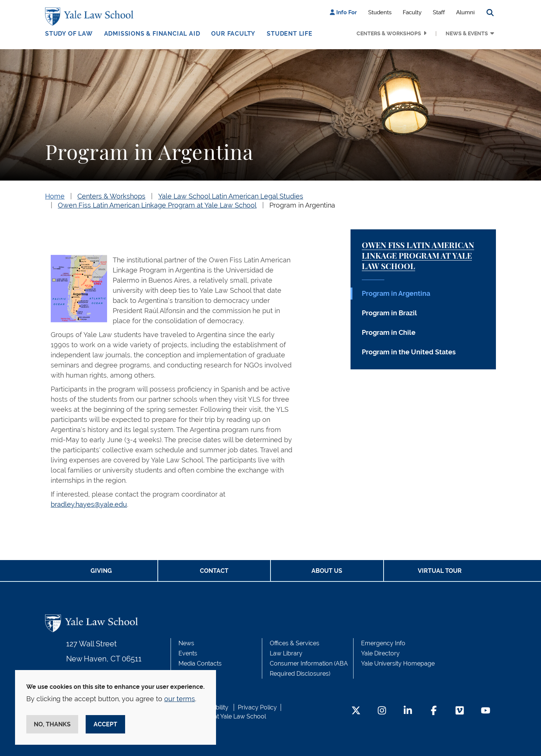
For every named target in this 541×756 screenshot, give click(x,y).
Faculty (412, 12)
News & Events (467, 33)
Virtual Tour (440, 571)
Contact (214, 571)
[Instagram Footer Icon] (382, 711)
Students (380, 12)
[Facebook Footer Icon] (434, 711)
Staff (439, 12)
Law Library (286, 653)
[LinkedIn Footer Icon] (408, 711)
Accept (105, 724)
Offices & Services (295, 643)
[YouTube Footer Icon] (486, 711)
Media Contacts (200, 663)
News (186, 643)
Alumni (465, 12)
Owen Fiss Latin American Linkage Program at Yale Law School (157, 205)
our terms (180, 699)
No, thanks (52, 724)
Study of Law (69, 34)
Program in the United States (409, 352)
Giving (101, 571)
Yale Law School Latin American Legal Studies (231, 196)
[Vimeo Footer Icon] (460, 711)
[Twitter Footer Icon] (356, 711)
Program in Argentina (302, 205)
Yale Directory (380, 653)
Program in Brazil (389, 313)
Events (188, 653)
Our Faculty (233, 34)
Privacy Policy (257, 707)
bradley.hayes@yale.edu (89, 504)
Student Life (290, 34)
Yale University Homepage (398, 663)
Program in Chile (389, 332)
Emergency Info (383, 643)
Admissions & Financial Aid (152, 34)
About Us (327, 571)
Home (55, 196)
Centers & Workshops (389, 33)
